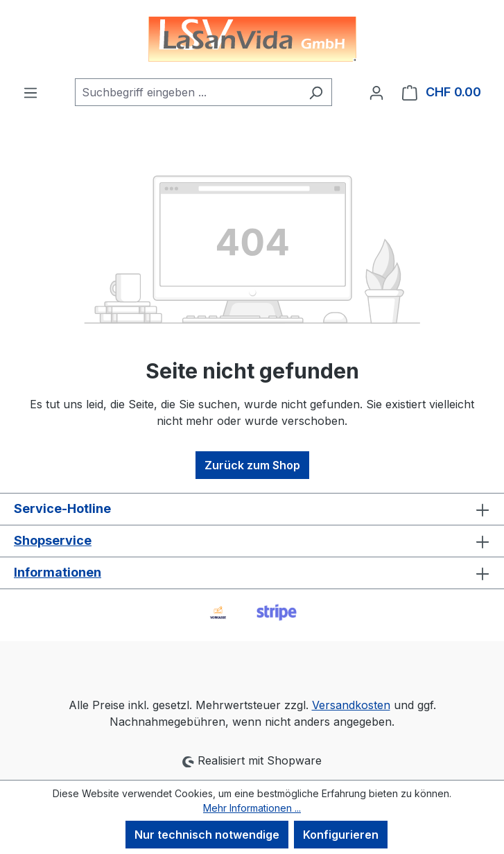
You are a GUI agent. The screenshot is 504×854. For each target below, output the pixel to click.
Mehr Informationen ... (252, 808)
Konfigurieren (341, 835)
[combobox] (188, 92)
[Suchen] (316, 92)
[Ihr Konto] (376, 92)
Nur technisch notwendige (207, 835)
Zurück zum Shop (252, 465)
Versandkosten (351, 705)
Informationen (58, 572)
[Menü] (31, 92)
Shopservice (53, 540)
